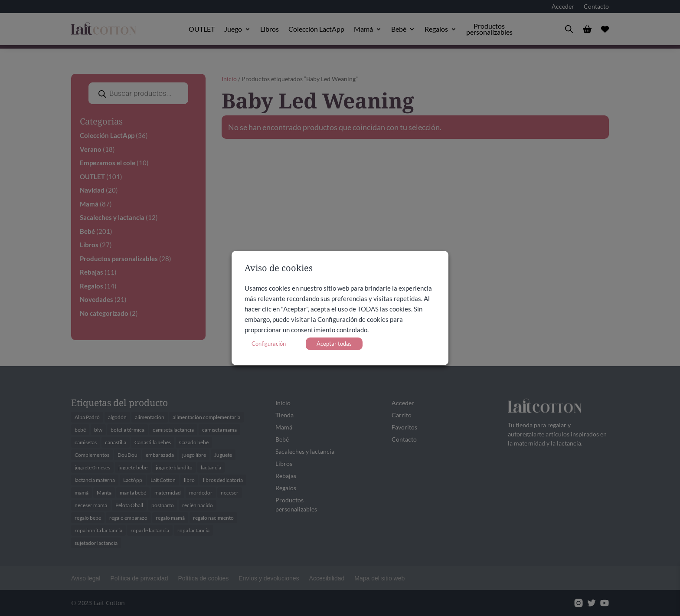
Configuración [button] (269, 344)
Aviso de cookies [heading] (279, 269)
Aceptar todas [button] (334, 344)
